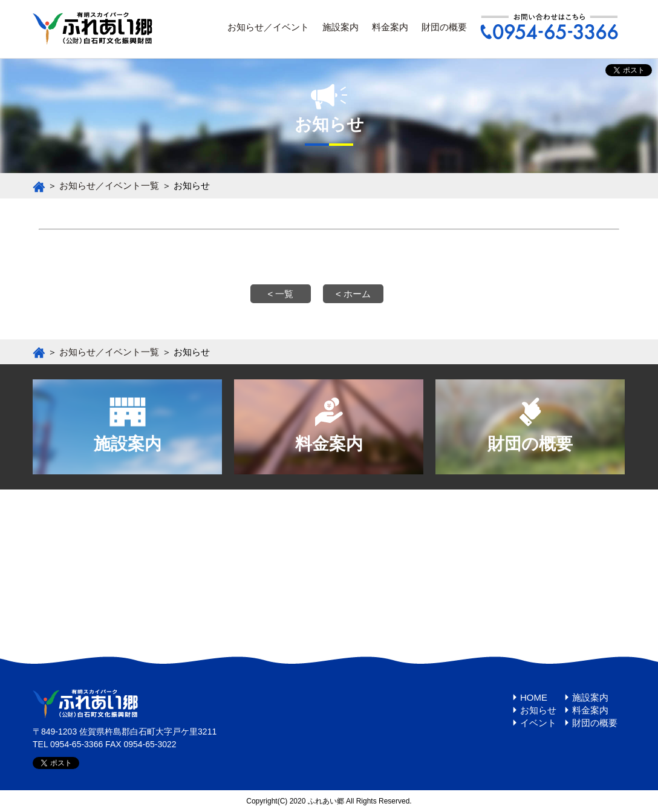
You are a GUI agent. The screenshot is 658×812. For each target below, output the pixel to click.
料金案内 (390, 27)
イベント (538, 723)
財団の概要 (444, 27)
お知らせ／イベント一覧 (109, 185)
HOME (534, 697)
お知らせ (538, 710)
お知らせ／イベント (268, 27)
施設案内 (340, 27)
